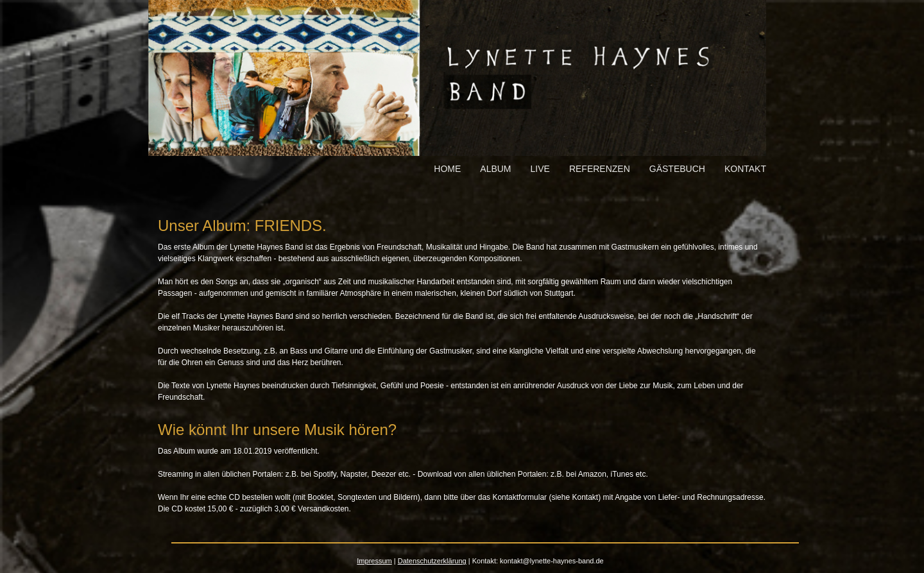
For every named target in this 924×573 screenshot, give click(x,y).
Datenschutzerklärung (432, 561)
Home (447, 169)
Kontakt (745, 169)
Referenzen (600, 169)
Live (540, 169)
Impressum (374, 561)
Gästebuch (677, 169)
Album (495, 169)
